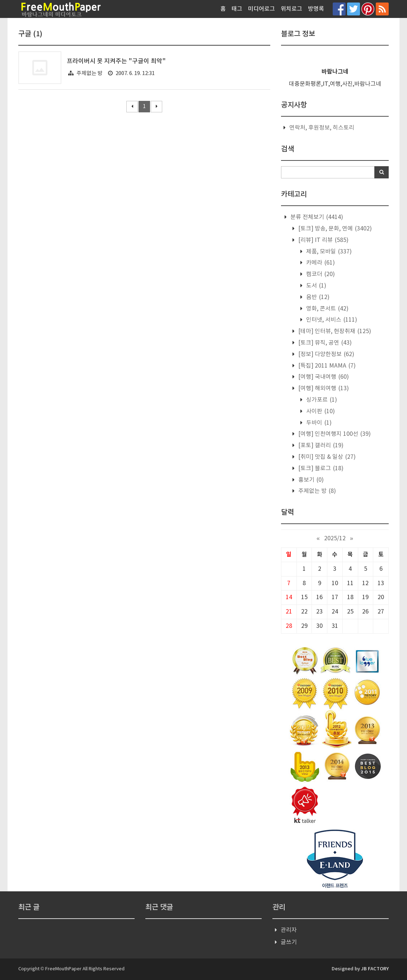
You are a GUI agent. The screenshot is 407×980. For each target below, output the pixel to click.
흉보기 (310, 480)
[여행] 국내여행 (323, 377)
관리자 (289, 930)
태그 (237, 9)
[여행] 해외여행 (323, 388)
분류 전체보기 (316, 217)
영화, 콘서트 (327, 309)
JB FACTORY (375, 969)
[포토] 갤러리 (320, 445)
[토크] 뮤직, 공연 (324, 343)
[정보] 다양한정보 (326, 354)
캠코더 (320, 274)
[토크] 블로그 (320, 468)
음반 (317, 297)
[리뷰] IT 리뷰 (323, 240)
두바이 (318, 423)
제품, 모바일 (328, 252)
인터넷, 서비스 (331, 320)
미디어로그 (261, 9)
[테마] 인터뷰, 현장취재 (334, 331)
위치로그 (291, 9)
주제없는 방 (90, 73)
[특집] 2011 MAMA (326, 366)
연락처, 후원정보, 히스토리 (322, 128)
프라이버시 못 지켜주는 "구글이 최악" (116, 61)
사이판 (320, 411)
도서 (315, 286)
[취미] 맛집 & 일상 (326, 457)
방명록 (316, 9)
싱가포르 (321, 400)
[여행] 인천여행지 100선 (334, 434)
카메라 (320, 263)
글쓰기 (289, 942)
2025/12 (335, 538)
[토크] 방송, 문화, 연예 (334, 229)
